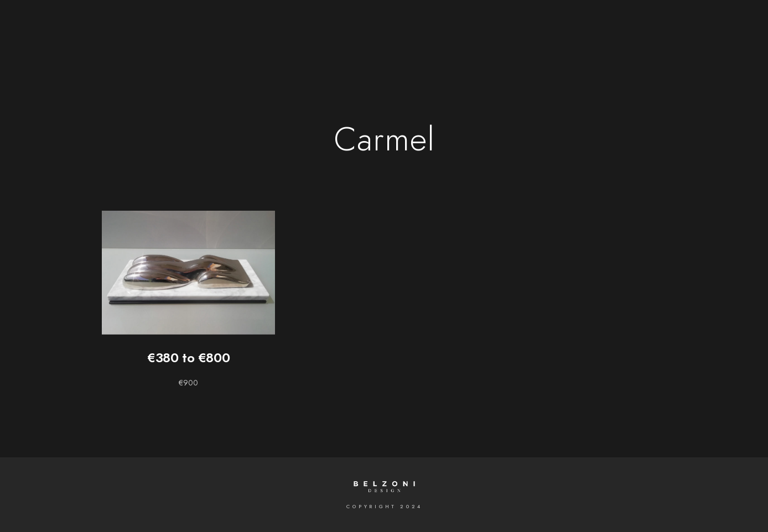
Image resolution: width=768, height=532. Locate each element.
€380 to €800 (188, 358)
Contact (534, 28)
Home (239, 28)
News (484, 28)
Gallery (287, 28)
